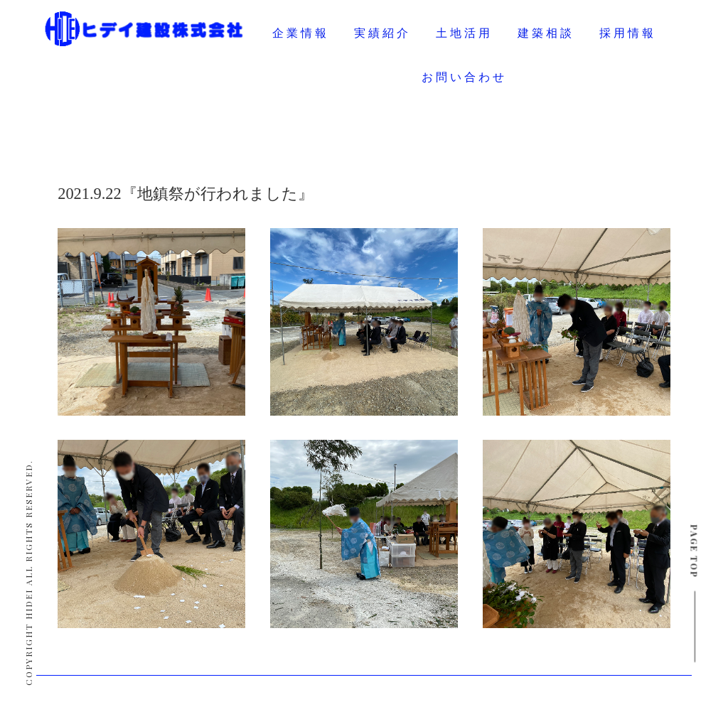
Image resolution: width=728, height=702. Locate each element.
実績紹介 (382, 33)
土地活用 (464, 33)
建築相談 (546, 33)
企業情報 (301, 33)
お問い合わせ (464, 77)
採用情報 (628, 33)
